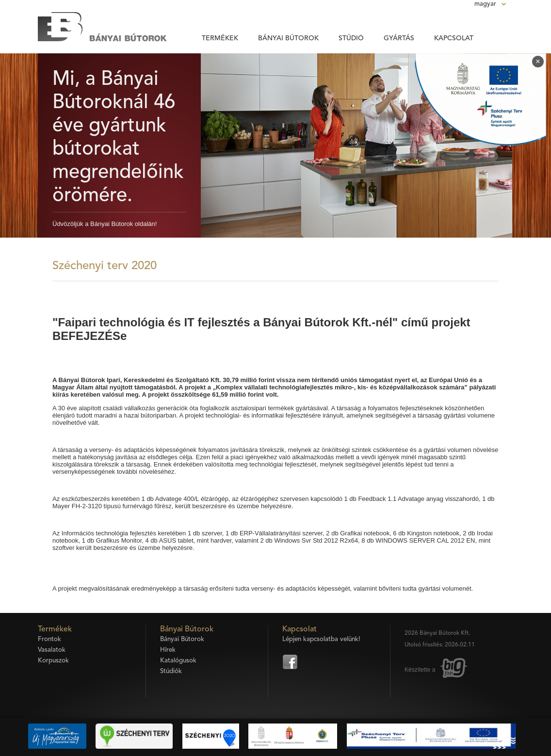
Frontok (49, 639)
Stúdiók (171, 671)
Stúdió (351, 38)
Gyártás (399, 38)
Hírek (168, 650)
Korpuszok (53, 661)
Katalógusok (178, 661)
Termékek (220, 38)
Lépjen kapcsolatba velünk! (321, 639)
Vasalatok (52, 650)
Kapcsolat (454, 38)
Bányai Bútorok (288, 38)
